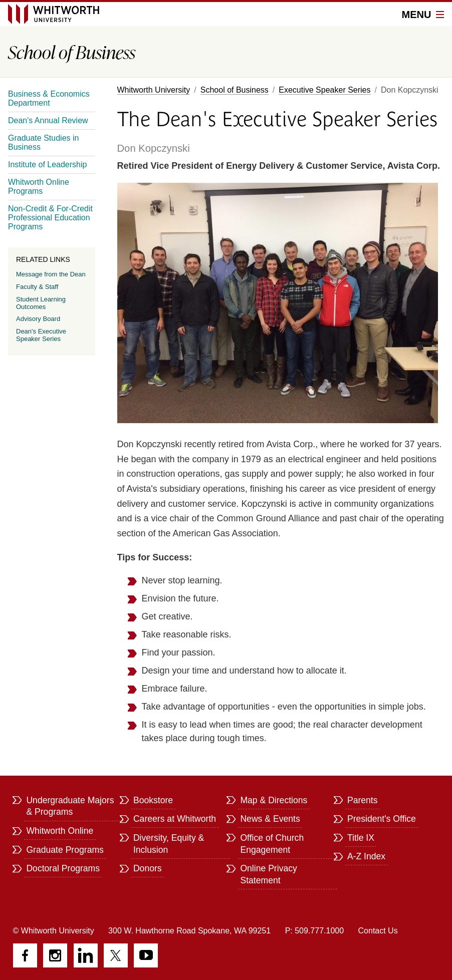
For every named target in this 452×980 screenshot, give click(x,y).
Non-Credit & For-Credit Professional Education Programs (50, 218)
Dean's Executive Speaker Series (41, 335)
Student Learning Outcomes (41, 303)
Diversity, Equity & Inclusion (169, 844)
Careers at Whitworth (175, 819)
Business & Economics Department (49, 98)
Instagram (55, 955)
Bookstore (153, 800)
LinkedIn (86, 955)
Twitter (116, 955)
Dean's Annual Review (48, 120)
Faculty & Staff (37, 287)
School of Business (235, 90)
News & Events (270, 819)
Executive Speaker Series (324, 90)
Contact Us (378, 931)
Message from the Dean (51, 274)
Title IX (361, 838)
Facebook (25, 955)
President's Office (382, 819)
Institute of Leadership (47, 165)
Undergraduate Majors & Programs (70, 806)
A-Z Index (366, 856)
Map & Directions (274, 800)
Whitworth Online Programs (39, 187)
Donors (148, 868)
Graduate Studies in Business (43, 142)
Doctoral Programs (63, 868)
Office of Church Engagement (272, 844)
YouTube (146, 955)
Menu (423, 15)
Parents (363, 800)
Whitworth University (154, 90)
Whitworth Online (60, 831)
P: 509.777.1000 (314, 931)
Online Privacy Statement (268, 874)
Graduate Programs (65, 850)
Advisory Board (38, 319)
